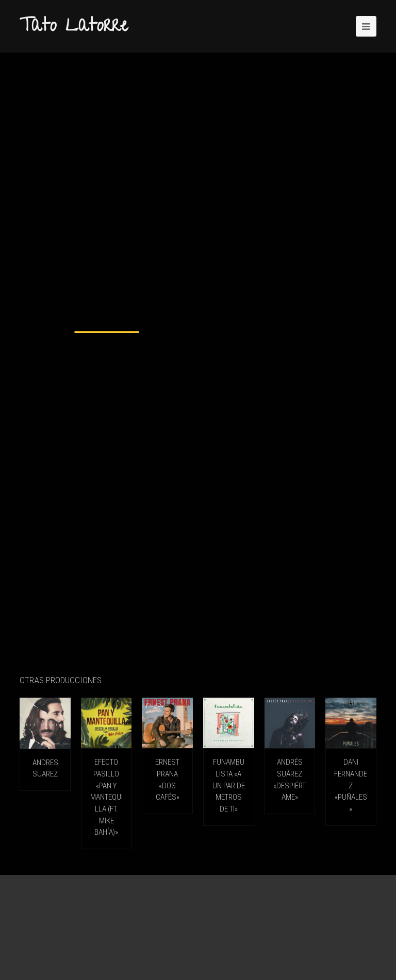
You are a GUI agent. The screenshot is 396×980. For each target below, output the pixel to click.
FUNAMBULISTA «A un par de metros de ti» (229, 785)
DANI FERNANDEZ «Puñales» (351, 785)
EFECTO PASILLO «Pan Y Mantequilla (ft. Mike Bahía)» (106, 797)
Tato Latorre (74, 27)
